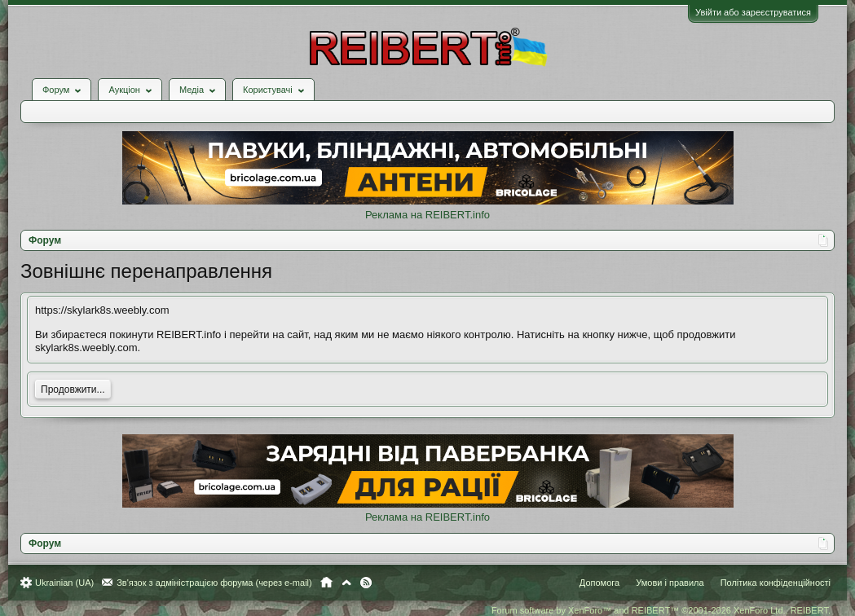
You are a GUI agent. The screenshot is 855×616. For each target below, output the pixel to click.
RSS (366, 583)
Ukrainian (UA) (64, 583)
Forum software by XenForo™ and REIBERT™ (661, 610)
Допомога (599, 583)
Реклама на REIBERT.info (427, 215)
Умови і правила (670, 583)
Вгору (346, 583)
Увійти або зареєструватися (753, 12)
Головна (326, 583)
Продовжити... (73, 389)
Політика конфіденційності (776, 583)
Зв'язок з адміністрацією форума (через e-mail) (214, 583)
